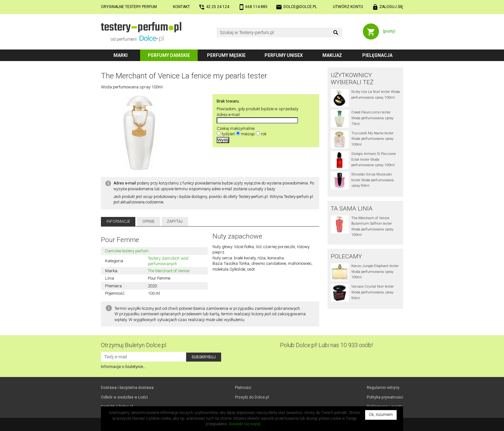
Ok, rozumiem (381, 415)
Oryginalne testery (129, 7)
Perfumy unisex (284, 55)
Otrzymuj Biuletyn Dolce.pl (134, 345)
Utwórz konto (348, 7)
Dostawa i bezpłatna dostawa (127, 388)
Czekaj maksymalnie (236, 128)
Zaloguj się (391, 7)
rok (264, 134)
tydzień (228, 134)
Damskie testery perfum (127, 251)
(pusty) (389, 31)
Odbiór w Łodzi (124, 397)
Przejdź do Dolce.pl (252, 397)
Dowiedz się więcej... (246, 424)
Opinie (148, 221)
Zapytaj (175, 221)
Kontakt (181, 7)
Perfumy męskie (226, 55)
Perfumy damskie (169, 55)
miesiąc (248, 134)
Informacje (118, 221)
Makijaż (332, 55)
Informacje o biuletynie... (123, 367)
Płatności (243, 388)
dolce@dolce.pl (300, 7)
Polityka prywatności (385, 397)
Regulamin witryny (383, 388)
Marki (121, 55)
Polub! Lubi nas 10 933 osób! (326, 345)
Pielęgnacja (377, 55)
